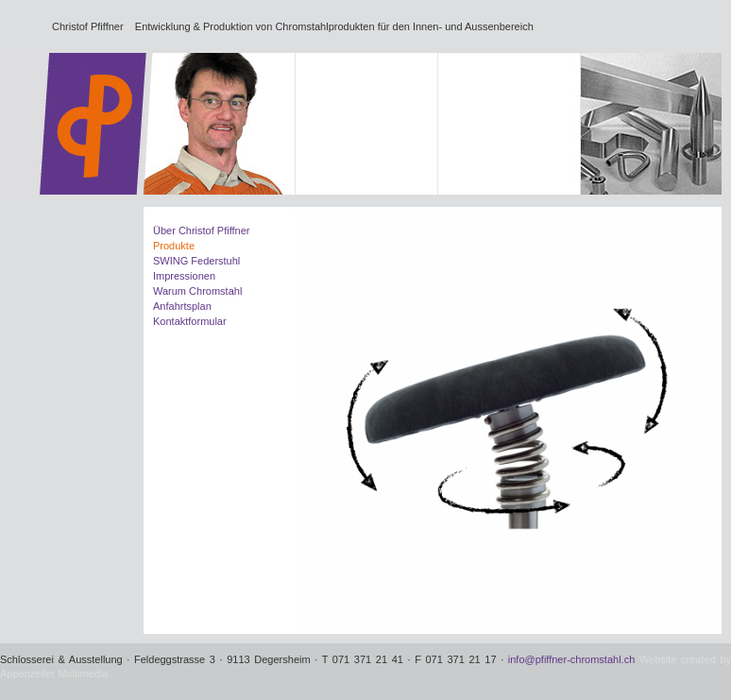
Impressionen (184, 276)
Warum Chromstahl (197, 291)
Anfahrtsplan (182, 306)
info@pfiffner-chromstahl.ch (571, 659)
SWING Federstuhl (196, 261)
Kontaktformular (190, 321)
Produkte (174, 246)
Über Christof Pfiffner (202, 230)
